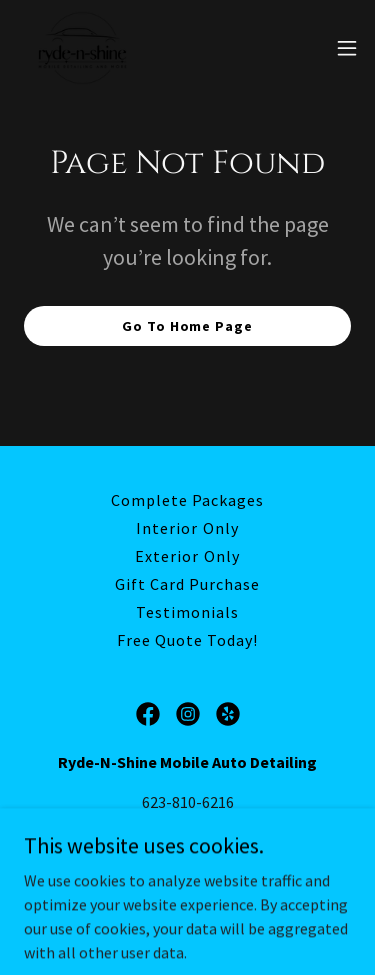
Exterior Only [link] (187, 556)
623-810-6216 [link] (188, 802)
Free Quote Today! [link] (187, 640)
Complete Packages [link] (187, 500)
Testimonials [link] (187, 612)
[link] (82, 48)
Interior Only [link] (187, 528)
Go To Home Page (187, 326)
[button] (347, 48)
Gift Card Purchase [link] (187, 584)
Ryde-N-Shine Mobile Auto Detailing (237, 856)
